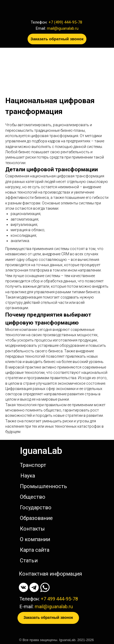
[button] (57, 39)
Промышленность (43, 486)
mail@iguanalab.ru (63, 28)
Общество (33, 497)
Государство (36, 507)
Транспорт (33, 465)
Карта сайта (35, 550)
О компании (35, 539)
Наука (28, 476)
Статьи (29, 560)
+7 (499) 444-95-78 (65, 22)
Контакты (32, 529)
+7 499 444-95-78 (59, 599)
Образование (36, 518)
